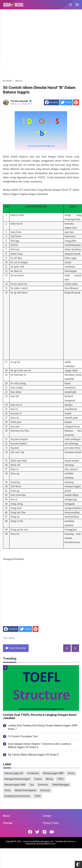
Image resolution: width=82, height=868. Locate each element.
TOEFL (60, 779)
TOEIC (37, 796)
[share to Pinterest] (76, 102)
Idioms (12, 638)
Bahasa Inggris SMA (15, 785)
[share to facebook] (52, 102)
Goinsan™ (71, 841)
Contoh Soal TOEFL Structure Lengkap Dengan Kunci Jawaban (40, 717)
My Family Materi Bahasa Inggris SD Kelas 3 (33, 755)
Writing (49, 779)
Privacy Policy (51, 823)
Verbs (8, 790)
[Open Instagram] (45, 832)
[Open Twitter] (37, 832)
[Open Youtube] (52, 832)
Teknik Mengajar (61, 785)
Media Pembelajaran (25, 790)
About (6, 816)
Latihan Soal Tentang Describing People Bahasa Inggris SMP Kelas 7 (43, 727)
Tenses (38, 779)
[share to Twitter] (66, 102)
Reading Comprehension (17, 796)
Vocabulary (33, 773)
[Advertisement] (31, 45)
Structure (45, 790)
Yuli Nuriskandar (21, 101)
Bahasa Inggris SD (14, 773)
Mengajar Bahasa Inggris (17, 779)
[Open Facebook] (30, 832)
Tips (32, 785)
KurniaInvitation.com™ (46, 844)
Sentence (43, 785)
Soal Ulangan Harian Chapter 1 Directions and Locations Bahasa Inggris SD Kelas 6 (40, 746)
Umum (71, 773)
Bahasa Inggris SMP (53, 773)
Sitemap (8, 823)
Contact (47, 816)
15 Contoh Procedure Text (23, 736)
